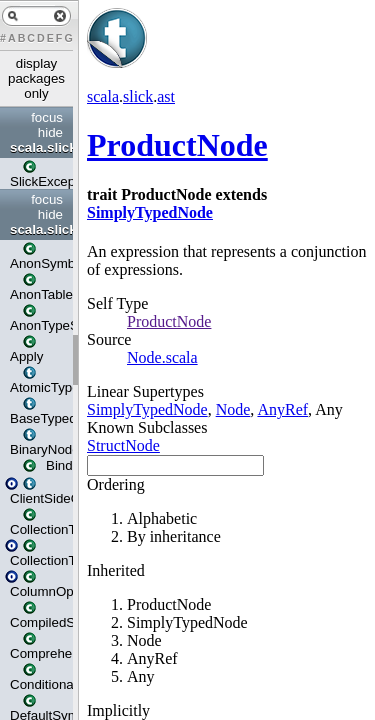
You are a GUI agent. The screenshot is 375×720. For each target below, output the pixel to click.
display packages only (36, 78)
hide (50, 132)
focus (47, 117)
